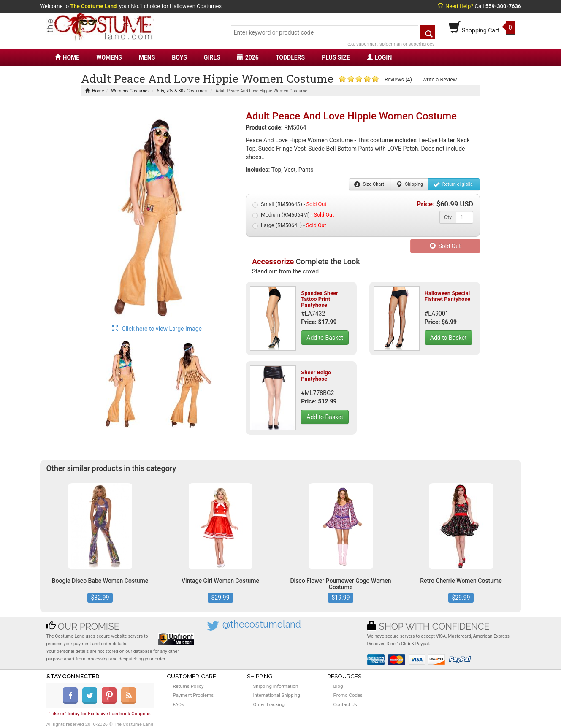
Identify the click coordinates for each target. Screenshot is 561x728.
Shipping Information (276, 686)
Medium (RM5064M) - (293, 215)
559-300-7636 (503, 6)
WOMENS (109, 57)
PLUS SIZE (336, 57)
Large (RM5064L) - (289, 225)
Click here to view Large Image (157, 329)
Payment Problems (194, 695)
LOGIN (379, 57)
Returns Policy (188, 686)
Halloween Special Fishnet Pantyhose (447, 296)
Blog (338, 686)
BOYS (179, 57)
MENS (147, 57)
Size (369, 184)
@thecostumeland (262, 624)
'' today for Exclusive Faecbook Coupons (100, 714)
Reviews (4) (398, 80)
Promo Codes (348, 695)
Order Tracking (269, 704)
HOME (67, 57)
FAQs (179, 704)
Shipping (410, 184)
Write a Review (439, 80)
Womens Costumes (130, 91)
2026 (248, 57)
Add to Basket (325, 338)
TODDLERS (290, 57)
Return (453, 184)
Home (95, 91)
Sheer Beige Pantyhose (316, 375)
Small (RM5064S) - (289, 204)
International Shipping (277, 695)
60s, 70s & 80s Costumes (182, 91)
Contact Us (345, 704)
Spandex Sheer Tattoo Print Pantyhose (320, 299)
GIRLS (212, 57)
